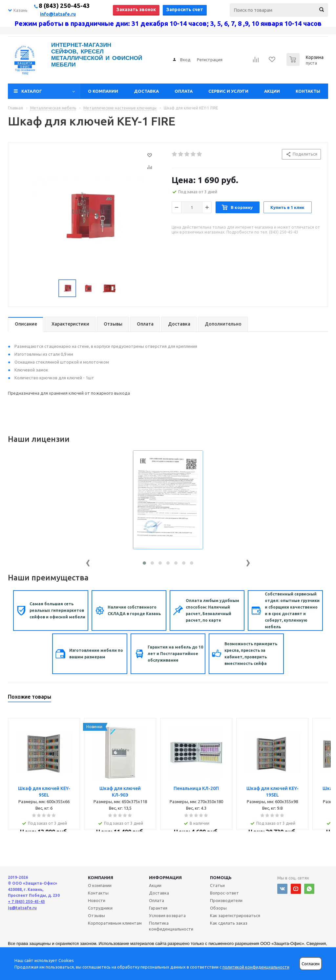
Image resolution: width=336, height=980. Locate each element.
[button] (144, 563)
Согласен (311, 964)
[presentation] (88, 562)
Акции (272, 91)
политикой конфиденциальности (256, 967)
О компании (103, 91)
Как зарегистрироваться (235, 915)
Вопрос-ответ (224, 893)
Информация (165, 877)
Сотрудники (100, 908)
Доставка (146, 91)
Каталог (32, 91)
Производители (226, 900)
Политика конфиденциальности (171, 926)
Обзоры (218, 908)
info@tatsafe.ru (58, 14)
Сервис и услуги (228, 91)
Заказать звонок (136, 9)
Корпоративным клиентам (115, 923)
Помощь (221, 877)
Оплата (184, 91)
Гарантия (158, 908)
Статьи (217, 885)
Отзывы (96, 915)
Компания (101, 877)
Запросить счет (185, 9)
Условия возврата (167, 915)
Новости (97, 900)
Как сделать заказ (229, 923)
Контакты (308, 91)
